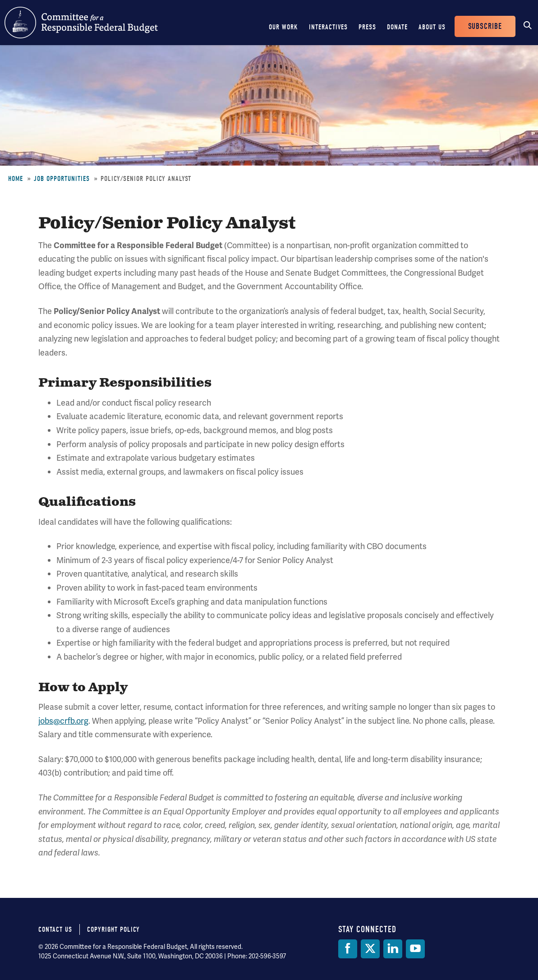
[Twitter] (370, 949)
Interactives (328, 27)
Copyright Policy (113, 929)
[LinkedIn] (393, 949)
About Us (432, 27)
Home (16, 179)
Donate (397, 27)
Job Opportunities (62, 179)
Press (367, 27)
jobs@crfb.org (63, 721)
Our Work (283, 27)
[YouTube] (415, 949)
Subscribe (485, 26)
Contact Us (55, 929)
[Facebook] (348, 949)
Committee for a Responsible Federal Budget (81, 23)
